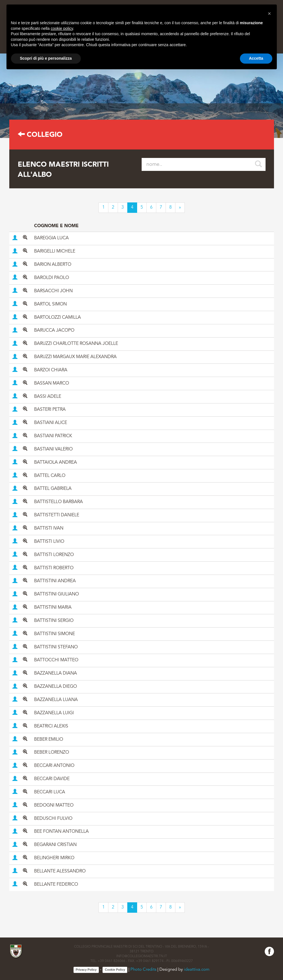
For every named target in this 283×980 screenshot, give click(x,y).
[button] (269, 14)
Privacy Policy (86, 970)
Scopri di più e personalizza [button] (46, 58)
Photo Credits (143, 970)
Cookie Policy (115, 970)
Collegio (40, 135)
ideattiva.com (197, 970)
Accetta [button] (256, 58)
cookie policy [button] (62, 28)
